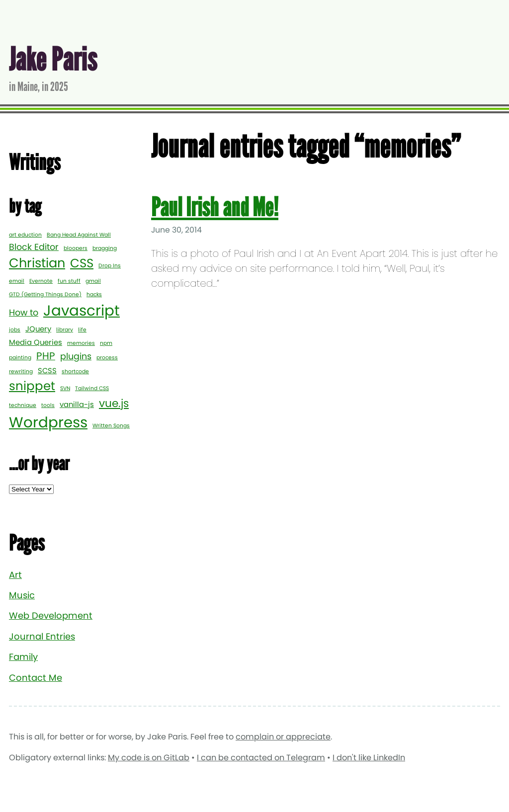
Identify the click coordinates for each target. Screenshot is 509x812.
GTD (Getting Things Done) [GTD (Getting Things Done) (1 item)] (45, 294)
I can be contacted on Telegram (261, 758)
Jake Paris (53, 60)
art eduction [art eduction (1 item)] (25, 235)
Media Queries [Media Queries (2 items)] (36, 342)
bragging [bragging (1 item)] (105, 248)
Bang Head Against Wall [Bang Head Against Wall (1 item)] (79, 235)
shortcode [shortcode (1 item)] (75, 371)
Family (23, 657)
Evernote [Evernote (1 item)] (41, 281)
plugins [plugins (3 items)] (76, 356)
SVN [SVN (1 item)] (65, 388)
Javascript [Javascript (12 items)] (82, 310)
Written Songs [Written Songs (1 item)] (111, 426)
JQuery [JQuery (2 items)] (38, 329)
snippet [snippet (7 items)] (32, 386)
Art (15, 575)
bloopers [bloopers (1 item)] (76, 248)
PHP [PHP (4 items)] (46, 356)
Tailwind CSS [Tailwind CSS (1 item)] (92, 388)
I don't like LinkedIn (369, 758)
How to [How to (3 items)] (24, 313)
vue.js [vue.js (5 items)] (114, 403)
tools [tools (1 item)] (48, 405)
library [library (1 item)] (65, 330)
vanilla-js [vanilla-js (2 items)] (77, 404)
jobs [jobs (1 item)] (15, 330)
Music (22, 595)
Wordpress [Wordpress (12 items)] (48, 422)
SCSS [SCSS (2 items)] (47, 370)
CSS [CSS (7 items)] (82, 263)
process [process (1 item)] (107, 358)
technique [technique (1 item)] (23, 405)
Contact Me (36, 678)
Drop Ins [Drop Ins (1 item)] (110, 266)
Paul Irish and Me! (215, 207)
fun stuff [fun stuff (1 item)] (69, 281)
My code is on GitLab (149, 758)
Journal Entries (42, 636)
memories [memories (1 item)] (81, 343)
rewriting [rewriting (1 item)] (21, 371)
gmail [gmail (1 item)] (93, 281)
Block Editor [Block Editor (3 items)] (34, 247)
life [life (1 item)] (82, 330)
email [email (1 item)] (17, 281)
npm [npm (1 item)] (106, 343)
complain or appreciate (283, 737)
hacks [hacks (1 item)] (94, 294)
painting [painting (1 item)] (20, 358)
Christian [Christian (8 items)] (37, 263)
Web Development (51, 615)
